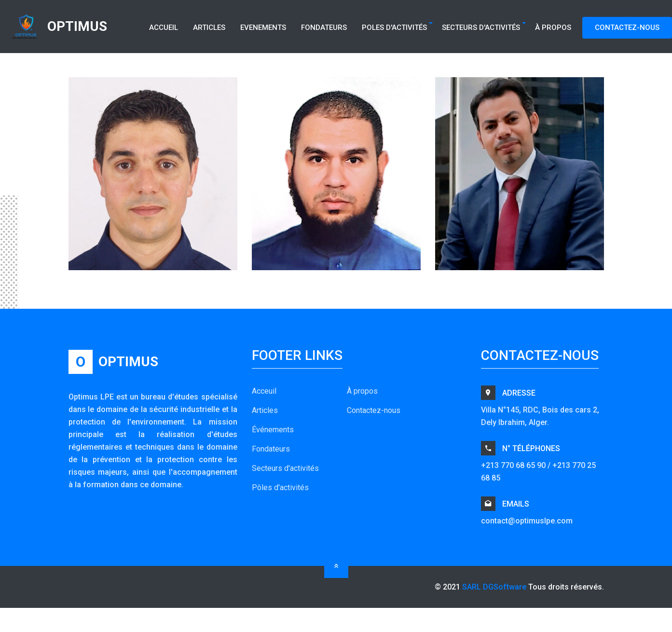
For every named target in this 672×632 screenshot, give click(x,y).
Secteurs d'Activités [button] (481, 27)
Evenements (263, 27)
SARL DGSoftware (494, 587)
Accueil (164, 27)
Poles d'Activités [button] (394, 27)
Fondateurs (324, 27)
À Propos (553, 27)
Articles (209, 27)
